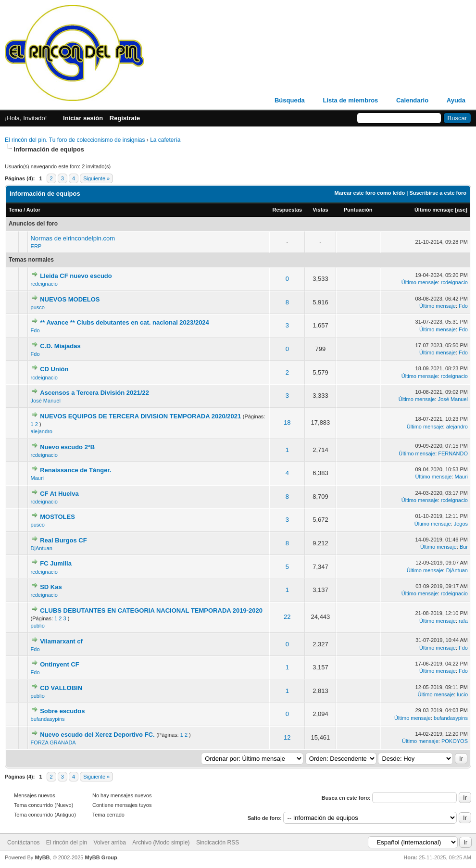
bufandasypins (48, 719)
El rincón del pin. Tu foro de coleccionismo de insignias (75, 140)
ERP (36, 246)
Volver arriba (109, 843)
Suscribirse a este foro (438, 193)
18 (287, 422)
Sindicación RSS (218, 843)
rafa (463, 621)
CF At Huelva (59, 494)
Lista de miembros (350, 100)
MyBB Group (101, 857)
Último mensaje (434, 210)
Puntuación (358, 210)
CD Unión (54, 369)
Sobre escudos (62, 711)
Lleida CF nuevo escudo (76, 276)
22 (287, 617)
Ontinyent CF (60, 664)
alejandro (42, 431)
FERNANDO (453, 453)
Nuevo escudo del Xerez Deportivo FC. (97, 735)
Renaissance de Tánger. (75, 470)
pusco (38, 307)
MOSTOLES (57, 517)
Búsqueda (290, 100)
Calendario (412, 100)
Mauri (38, 478)
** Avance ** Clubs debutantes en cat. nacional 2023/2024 (125, 322)
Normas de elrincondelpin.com (73, 238)
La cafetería (165, 140)
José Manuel (46, 401)
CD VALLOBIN (61, 688)
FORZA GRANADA (53, 742)
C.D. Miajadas (60, 346)
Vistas (320, 210)
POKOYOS (455, 741)
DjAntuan (42, 548)
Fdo (463, 306)
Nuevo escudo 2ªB (67, 447)
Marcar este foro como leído (370, 193)
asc (461, 210)
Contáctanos (23, 843)
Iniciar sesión (83, 118)
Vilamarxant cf (61, 641)
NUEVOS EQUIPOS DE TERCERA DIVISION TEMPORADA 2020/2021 (140, 416)
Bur (464, 547)
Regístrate (125, 118)
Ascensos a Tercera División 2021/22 (94, 393)
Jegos (461, 524)
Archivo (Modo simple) (161, 843)
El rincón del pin (67, 843)
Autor (33, 210)
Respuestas (287, 210)
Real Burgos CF (63, 540)
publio (38, 626)
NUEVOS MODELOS (70, 299)
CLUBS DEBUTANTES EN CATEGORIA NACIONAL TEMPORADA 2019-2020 (151, 610)
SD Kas (51, 587)
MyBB (42, 857)
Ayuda (456, 100)
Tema (15, 210)
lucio (462, 694)
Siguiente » (96, 178)
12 (287, 737)
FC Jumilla (56, 563)
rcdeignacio (44, 284)
